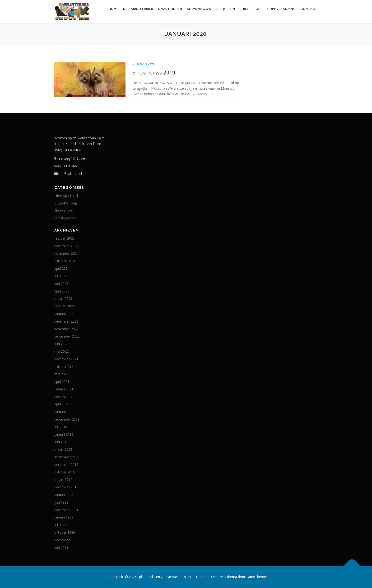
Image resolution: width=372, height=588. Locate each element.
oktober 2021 (65, 367)
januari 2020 (64, 412)
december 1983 (66, 540)
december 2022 (66, 321)
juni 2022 (61, 344)
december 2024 (66, 246)
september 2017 (67, 457)
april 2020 (62, 404)
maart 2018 (63, 449)
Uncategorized (65, 218)
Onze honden (170, 9)
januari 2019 (64, 434)
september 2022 (67, 336)
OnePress (219, 577)
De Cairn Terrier (138, 9)
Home (114, 9)
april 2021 (62, 382)
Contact (309, 9)
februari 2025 (65, 238)
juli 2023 (61, 276)
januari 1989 (64, 517)
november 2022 (66, 329)
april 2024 (62, 268)
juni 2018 (61, 442)
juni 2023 (61, 284)
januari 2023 (64, 314)
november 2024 (66, 253)
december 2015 (66, 465)
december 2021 (66, 359)
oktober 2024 (65, 261)
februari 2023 (65, 306)
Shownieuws (199, 9)
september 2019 (67, 419)
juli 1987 (61, 525)
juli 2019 (61, 427)
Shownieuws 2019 (154, 72)
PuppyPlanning (282, 9)
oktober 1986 (65, 532)
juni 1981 (61, 548)
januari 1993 (64, 495)
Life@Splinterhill (232, 9)
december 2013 (66, 487)
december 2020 (66, 397)
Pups (258, 9)
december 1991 (66, 510)
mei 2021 (61, 374)
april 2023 (62, 291)
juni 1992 (61, 502)
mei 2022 (61, 351)
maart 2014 (63, 479)
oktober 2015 (65, 472)
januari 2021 (64, 389)
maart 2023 (63, 299)
